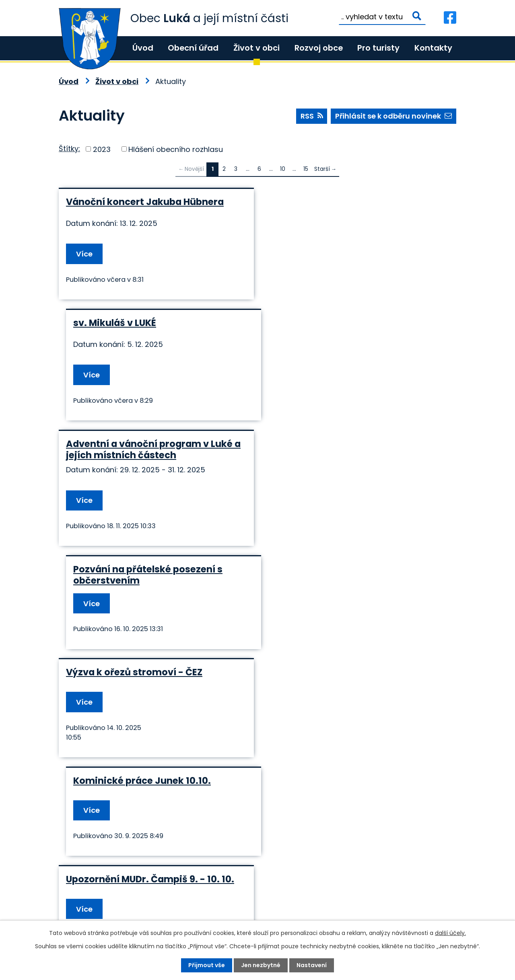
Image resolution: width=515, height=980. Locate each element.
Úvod (143, 48)
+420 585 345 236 (108, 906)
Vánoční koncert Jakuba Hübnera (145, 202)
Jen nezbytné (261, 965)
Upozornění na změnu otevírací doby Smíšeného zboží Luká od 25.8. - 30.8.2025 (152, 671)
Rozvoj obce (319, 48)
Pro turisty (378, 48)
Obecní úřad (193, 48)
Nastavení (312, 965)
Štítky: (69, 149)
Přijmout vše (207, 965)
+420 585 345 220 (178, 906)
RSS (312, 116)
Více (84, 254)
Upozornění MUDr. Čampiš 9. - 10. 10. (150, 556)
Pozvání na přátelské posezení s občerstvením (343, 328)
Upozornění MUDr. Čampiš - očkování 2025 (356, 562)
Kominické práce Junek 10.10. (337, 448)
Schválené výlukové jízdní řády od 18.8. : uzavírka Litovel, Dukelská (348, 665)
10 (283, 169)
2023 (102, 149)
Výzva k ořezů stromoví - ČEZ (134, 448)
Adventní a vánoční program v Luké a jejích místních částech (153, 328)
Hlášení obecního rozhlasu (176, 149)
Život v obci (256, 48)
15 (306, 169)
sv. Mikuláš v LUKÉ (310, 202)
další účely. (450, 933)
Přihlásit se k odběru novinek (393, 116)
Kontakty (433, 48)
